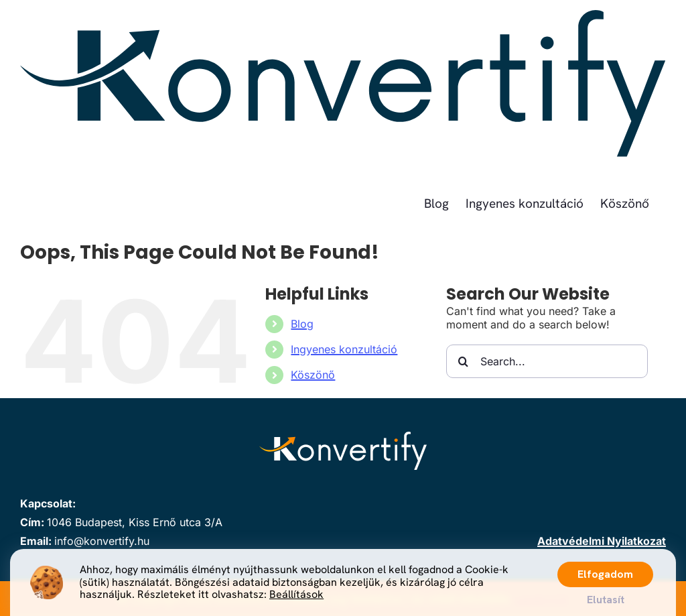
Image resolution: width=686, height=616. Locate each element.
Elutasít (606, 600)
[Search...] (547, 361)
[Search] (463, 361)
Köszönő (313, 375)
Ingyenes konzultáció (344, 349)
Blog (302, 324)
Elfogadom (605, 574)
